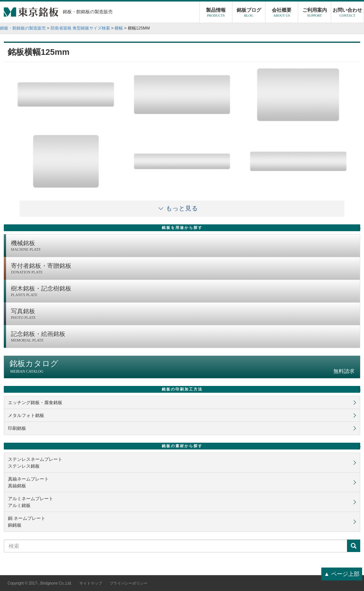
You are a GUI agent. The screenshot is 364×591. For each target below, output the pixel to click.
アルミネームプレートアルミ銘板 (31, 502)
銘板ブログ (249, 13)
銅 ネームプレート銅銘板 (27, 522)
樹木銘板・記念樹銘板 (184, 292)
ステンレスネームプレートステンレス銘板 (35, 463)
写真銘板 (184, 314)
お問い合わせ (347, 13)
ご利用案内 (314, 13)
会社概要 (282, 13)
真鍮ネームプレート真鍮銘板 (28, 482)
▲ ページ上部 (342, 574)
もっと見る (182, 208)
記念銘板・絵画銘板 (184, 337)
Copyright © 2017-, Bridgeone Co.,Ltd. (40, 583)
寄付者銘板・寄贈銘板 (184, 269)
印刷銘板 (17, 428)
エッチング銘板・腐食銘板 (35, 403)
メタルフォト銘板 (26, 415)
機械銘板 (184, 246)
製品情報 (216, 13)
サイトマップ (91, 583)
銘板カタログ (182, 367)
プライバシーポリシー (129, 583)
